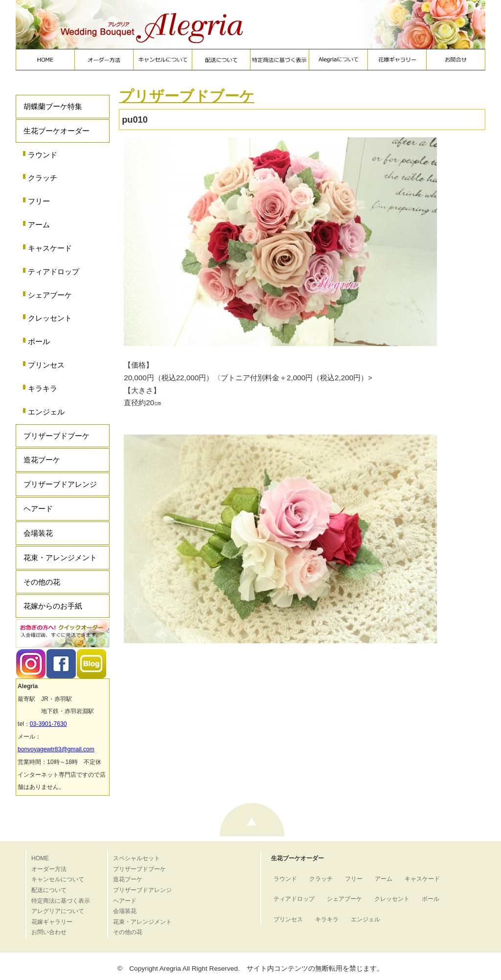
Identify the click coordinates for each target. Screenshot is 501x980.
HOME (40, 858)
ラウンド (43, 155)
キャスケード (50, 248)
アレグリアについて (58, 911)
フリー (39, 201)
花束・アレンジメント (60, 557)
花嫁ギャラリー (52, 922)
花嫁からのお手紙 (53, 606)
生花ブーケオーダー (57, 131)
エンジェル (46, 412)
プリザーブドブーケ (57, 436)
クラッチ (43, 178)
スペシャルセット (137, 858)
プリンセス (46, 365)
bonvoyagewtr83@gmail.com (56, 749)
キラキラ (43, 388)
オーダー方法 (49, 869)
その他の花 (42, 582)
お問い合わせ (49, 932)
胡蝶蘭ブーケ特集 (53, 106)
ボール (39, 341)
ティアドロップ (54, 272)
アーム (39, 225)
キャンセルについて (58, 879)
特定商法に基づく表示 (61, 901)
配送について (49, 890)
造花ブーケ (42, 460)
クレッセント (50, 318)
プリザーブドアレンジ (60, 484)
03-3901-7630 (48, 724)
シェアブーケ (50, 295)
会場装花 (38, 533)
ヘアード (38, 509)
